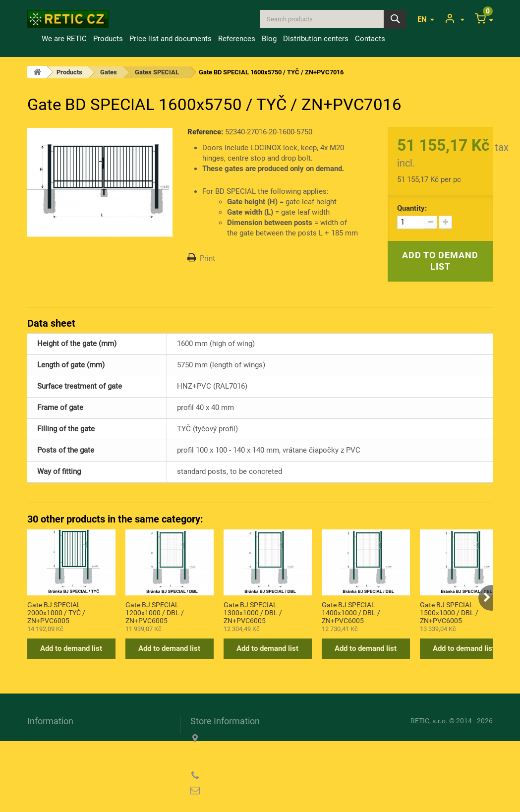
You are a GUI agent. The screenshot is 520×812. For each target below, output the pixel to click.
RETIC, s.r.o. (429, 721)
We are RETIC (64, 39)
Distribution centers (316, 39)
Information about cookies (70, 753)
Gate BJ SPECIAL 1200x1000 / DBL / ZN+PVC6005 (155, 612)
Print (207, 258)
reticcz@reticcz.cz (254, 791)
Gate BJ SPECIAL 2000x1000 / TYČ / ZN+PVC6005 (56, 612)
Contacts (370, 39)
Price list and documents (171, 39)
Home (33, 39)
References (237, 39)
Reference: (205, 132)
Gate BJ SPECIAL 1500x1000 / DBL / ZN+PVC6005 (449, 612)
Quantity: (412, 208)
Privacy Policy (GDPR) (65, 767)
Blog (269, 39)
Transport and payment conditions (84, 738)
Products (108, 39)
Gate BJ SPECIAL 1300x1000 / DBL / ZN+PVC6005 (253, 612)
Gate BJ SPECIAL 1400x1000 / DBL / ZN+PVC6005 (351, 612)
